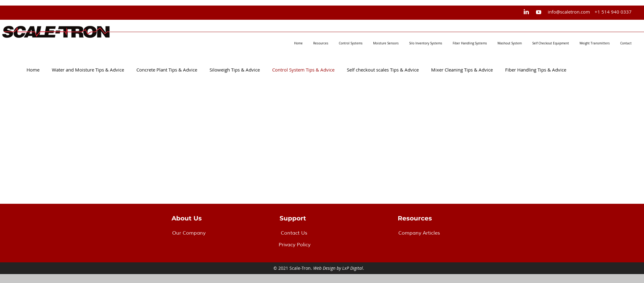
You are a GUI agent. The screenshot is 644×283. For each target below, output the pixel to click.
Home (33, 70)
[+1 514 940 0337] (613, 12)
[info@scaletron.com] (569, 12)
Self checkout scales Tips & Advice (383, 70)
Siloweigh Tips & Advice (235, 70)
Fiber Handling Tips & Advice (536, 70)
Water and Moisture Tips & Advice (88, 70)
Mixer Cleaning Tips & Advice (462, 70)
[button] (321, 43)
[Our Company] (210, 233)
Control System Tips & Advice (303, 70)
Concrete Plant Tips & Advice (167, 70)
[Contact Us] (318, 233)
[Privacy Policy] (316, 245)
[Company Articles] (436, 233)
